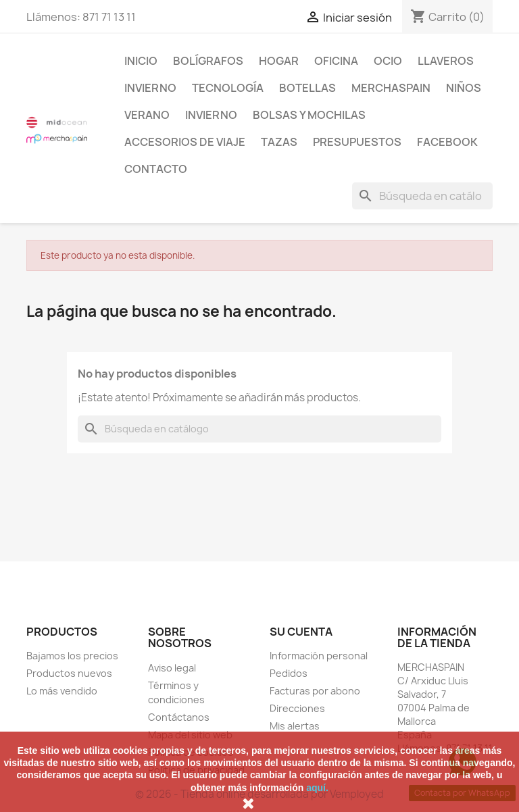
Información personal (319, 656)
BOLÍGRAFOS (208, 61)
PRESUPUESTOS (357, 142)
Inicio (141, 61)
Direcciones (297, 708)
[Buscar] (422, 196)
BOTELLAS (307, 88)
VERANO (147, 115)
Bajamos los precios (72, 656)
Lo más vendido (62, 691)
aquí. (317, 788)
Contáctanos (179, 717)
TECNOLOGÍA (228, 88)
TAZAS (279, 142)
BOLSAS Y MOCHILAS (309, 115)
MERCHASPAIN (391, 88)
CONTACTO (156, 169)
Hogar (279, 61)
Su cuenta (301, 632)
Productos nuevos (69, 673)
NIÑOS (464, 88)
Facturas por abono (315, 691)
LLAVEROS (446, 61)
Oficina (336, 61)
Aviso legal (172, 668)
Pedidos (289, 673)
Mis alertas (295, 726)
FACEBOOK (447, 142)
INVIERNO (150, 88)
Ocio (388, 61)
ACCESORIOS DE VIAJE (185, 142)
